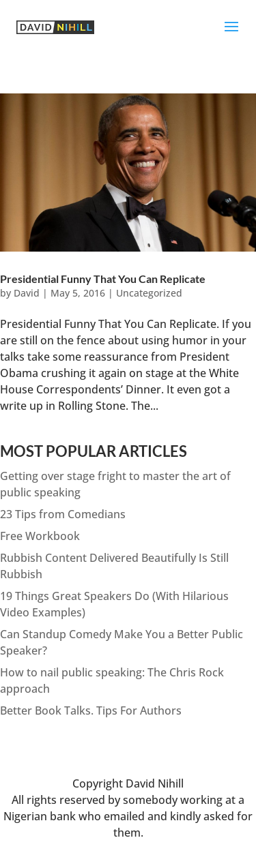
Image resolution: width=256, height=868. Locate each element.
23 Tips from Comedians (63, 514)
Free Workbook (40, 536)
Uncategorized (149, 293)
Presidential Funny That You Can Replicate (103, 279)
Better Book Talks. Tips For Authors (91, 710)
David (27, 293)
